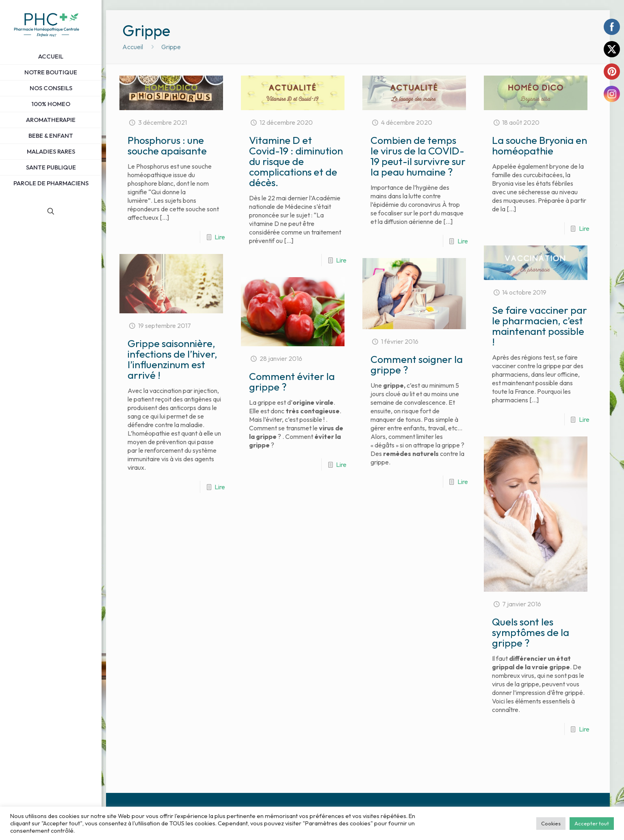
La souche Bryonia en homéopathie (539, 145)
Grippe (171, 47)
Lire (220, 237)
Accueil (133, 47)
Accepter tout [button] (592, 823)
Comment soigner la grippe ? (417, 365)
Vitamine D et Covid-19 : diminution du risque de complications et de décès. (296, 161)
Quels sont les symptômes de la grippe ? (531, 632)
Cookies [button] (551, 823)
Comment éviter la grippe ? (292, 382)
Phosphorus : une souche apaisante (167, 145)
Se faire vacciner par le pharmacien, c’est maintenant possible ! (539, 326)
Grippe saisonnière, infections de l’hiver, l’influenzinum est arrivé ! (172, 359)
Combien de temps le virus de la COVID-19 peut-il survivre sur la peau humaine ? (418, 156)
